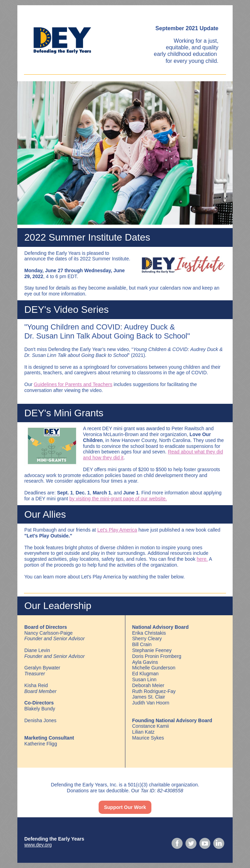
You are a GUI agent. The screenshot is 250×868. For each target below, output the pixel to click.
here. (202, 559)
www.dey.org (38, 845)
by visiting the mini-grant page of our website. (118, 499)
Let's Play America (117, 530)
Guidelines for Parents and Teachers (73, 384)
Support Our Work (125, 807)
